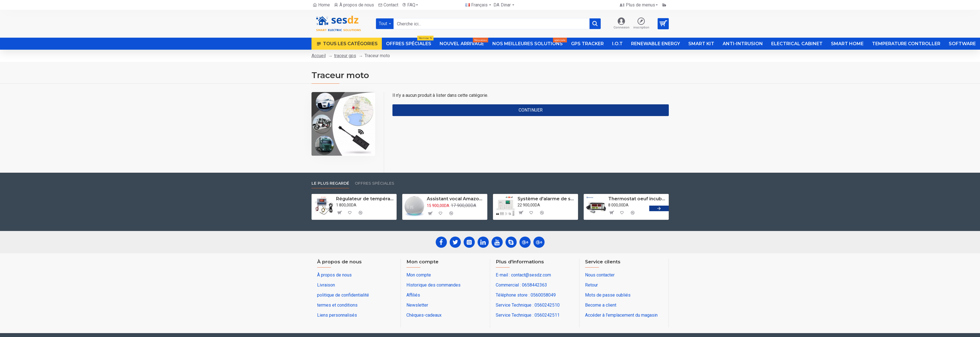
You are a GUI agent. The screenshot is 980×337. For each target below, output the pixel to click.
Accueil (319, 56)
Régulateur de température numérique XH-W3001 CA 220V (365, 199)
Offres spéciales (374, 183)
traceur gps (345, 56)
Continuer (531, 110)
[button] (659, 208)
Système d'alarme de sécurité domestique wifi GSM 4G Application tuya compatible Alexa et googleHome (547, 199)
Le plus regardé (330, 183)
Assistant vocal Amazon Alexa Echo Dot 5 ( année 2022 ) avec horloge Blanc (456, 199)
